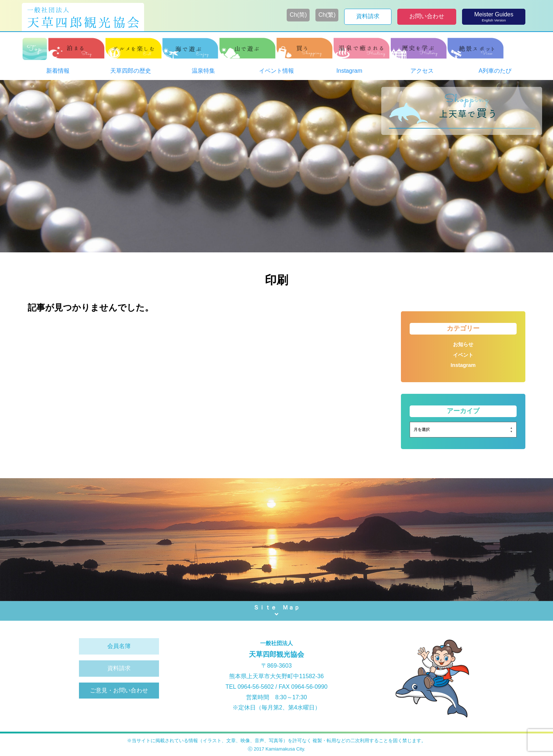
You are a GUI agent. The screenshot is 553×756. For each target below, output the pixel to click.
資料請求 (119, 668)
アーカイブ (463, 411)
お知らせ (463, 344)
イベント (463, 355)
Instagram (463, 365)
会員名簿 (119, 646)
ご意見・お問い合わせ (119, 690)
